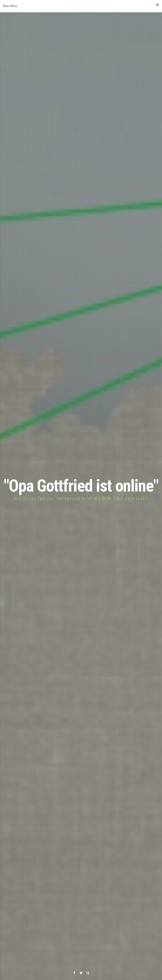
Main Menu (81, 6)
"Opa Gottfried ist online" (81, 486)
